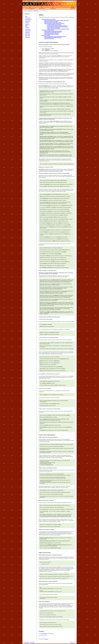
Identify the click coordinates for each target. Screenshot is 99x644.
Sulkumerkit (28, 32)
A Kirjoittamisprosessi (30, 8)
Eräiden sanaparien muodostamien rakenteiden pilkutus (58, 29)
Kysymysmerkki (28, 20)
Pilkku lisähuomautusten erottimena (51, 33)
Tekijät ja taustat (45, 1)
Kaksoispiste (28, 21)
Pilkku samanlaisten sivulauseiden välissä (53, 22)
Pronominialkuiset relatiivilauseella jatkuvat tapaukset (58, 27)
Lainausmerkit (28, 31)
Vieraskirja (38, 1)
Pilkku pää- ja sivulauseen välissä (51, 21)
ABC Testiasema (72, 8)
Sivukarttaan (32, 642)
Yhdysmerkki (28, 29)
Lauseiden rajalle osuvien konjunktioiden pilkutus (57, 26)
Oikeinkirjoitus (36, 11)
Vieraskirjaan (27, 642)
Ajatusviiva (27, 24)
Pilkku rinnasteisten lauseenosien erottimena (53, 31)
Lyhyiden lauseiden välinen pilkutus (54, 25)
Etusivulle (50, 4)
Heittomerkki (28, 34)
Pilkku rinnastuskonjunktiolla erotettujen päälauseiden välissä (57, 20)
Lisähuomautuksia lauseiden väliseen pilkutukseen (54, 24)
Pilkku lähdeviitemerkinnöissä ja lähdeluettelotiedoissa (55, 36)
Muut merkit (28, 36)
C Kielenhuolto (53, 8)
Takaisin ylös (72, 642)
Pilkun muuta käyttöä (46, 35)
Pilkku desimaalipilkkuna (49, 39)
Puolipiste (27, 23)
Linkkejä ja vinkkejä (31, 1)
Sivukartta (52, 1)
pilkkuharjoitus (44, 634)
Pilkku (26, 26)
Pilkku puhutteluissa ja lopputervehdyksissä (53, 37)
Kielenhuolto (30, 11)
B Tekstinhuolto (42, 8)
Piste (26, 16)
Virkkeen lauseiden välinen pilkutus (49, 19)
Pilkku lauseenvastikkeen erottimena (52, 34)
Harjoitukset (28, 37)
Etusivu (25, 1)
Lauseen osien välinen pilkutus (48, 30)
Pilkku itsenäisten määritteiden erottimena (53, 32)
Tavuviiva (27, 28)
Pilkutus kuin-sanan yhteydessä (53, 28)
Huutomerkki (28, 18)
